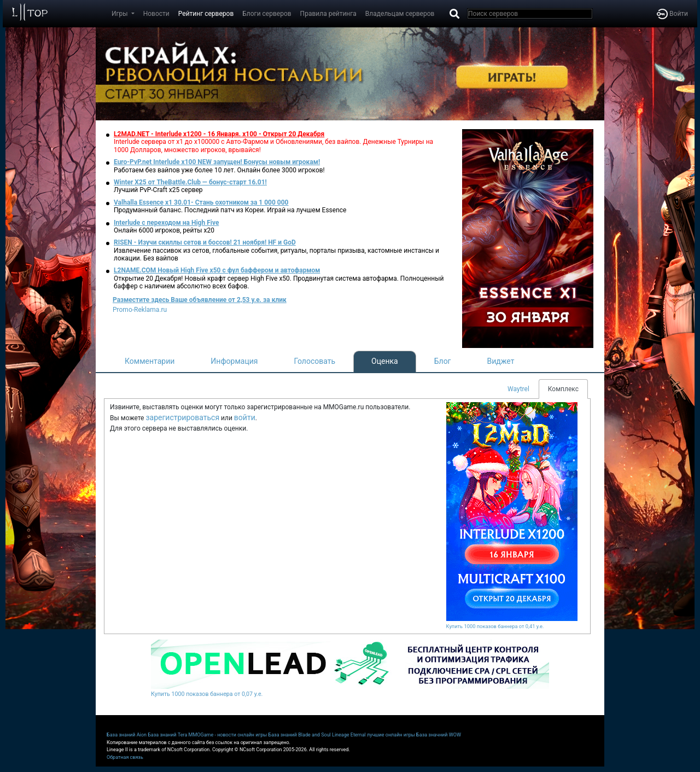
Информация (234, 361)
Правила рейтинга (328, 14)
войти (245, 417)
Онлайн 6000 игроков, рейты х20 (164, 230)
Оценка (385, 361)
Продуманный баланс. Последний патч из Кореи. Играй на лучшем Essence (230, 210)
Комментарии (150, 361)
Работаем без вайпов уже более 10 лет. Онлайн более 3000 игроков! (219, 170)
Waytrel (518, 389)
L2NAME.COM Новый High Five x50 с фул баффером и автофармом (217, 270)
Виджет (501, 361)
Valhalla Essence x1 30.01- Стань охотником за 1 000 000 (201, 202)
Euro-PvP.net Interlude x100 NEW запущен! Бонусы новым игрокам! (217, 162)
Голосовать (314, 361)
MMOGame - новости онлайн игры (228, 735)
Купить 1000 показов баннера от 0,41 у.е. (495, 626)
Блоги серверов (267, 14)
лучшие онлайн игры (391, 735)
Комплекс (563, 389)
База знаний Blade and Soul (300, 735)
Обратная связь (125, 757)
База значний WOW (439, 735)
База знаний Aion (127, 735)
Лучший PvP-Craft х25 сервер (158, 190)
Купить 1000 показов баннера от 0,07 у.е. (207, 694)
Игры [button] (121, 14)
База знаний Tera (167, 735)
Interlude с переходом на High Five (166, 223)
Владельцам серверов (400, 14)
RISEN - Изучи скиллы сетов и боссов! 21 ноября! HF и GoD (205, 242)
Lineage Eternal (349, 735)
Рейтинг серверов (206, 14)
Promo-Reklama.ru (140, 310)
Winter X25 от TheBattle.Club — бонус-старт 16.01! (190, 182)
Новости (156, 14)
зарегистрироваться (182, 417)
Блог (443, 361)
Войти (672, 14)
